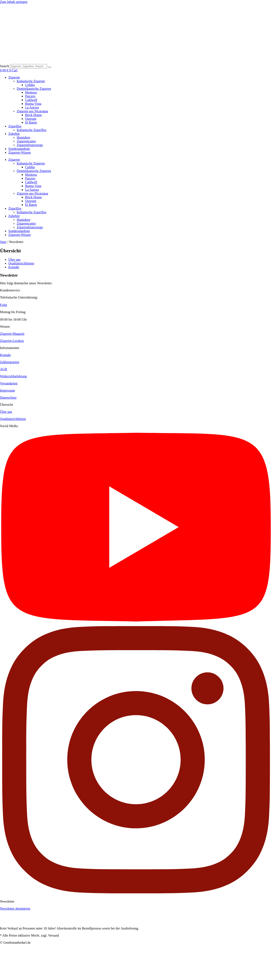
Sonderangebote (19, 149)
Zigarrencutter (26, 141)
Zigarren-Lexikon (12, 341)
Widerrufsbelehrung (13, 376)
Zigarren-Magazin (12, 334)
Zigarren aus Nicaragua (32, 111)
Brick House (33, 115)
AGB (4, 369)
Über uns (6, 412)
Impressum (7, 390)
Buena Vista (33, 104)
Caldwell (31, 100)
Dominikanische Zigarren (34, 89)
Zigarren (14, 77)
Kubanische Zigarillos (32, 130)
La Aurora (32, 107)
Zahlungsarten (10, 362)
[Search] (50, 67)
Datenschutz (8, 398)
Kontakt (5, 355)
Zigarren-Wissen (20, 152)
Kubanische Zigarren (31, 81)
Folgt (4, 305)
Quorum (31, 119)
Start (3, 242)
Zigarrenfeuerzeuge (30, 145)
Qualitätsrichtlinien (13, 419)
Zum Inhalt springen (14, 2)
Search (5, 66)
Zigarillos (15, 126)
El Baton (31, 122)
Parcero (30, 96)
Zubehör (14, 134)
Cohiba (30, 85)
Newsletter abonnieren (15, 909)
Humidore (24, 137)
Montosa (31, 92)
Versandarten (9, 383)
